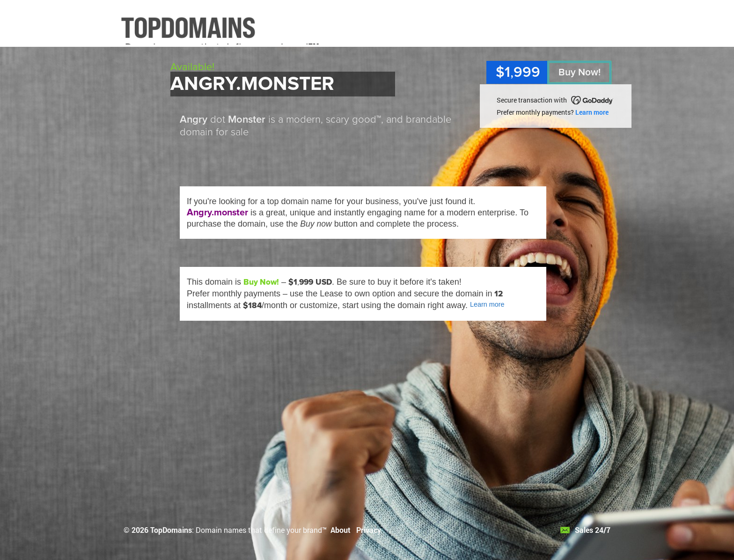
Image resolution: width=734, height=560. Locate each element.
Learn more (592, 112)
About (341, 530)
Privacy (369, 530)
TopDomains (171, 530)
